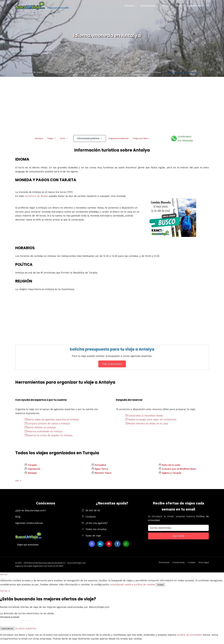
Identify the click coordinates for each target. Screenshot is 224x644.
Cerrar (5, 591)
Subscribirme (7, 629)
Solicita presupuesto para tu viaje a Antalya (112, 349)
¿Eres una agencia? (97, 523)
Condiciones (178, 562)
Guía (62, 138)
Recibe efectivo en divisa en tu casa (147, 424)
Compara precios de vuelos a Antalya (47, 424)
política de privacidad (189, 635)
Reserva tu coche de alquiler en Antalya (49, 435)
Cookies (192, 562)
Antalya (39, 138)
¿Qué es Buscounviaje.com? (31, 510)
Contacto (91, 517)
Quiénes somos (196, 6)
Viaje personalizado (118, 138)
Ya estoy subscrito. (26, 628)
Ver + (18, 481)
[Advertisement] (112, 105)
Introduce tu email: (10, 617)
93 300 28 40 (93, 510)
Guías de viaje (148, 6)
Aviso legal (204, 562)
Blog (179, 6)
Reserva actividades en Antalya (44, 431)
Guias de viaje (93, 536)
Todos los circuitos (96, 529)
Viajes (50, 138)
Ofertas (166, 6)
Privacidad (164, 562)
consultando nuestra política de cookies (133, 585)
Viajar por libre (140, 138)
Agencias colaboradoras (29, 523)
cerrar (4, 574)
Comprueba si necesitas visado (144, 416)
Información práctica (88, 138)
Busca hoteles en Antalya (40, 427)
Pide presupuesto (112, 364)
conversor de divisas (37, 196)
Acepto (161, 585)
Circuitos (129, 6)
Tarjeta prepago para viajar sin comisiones (151, 420)
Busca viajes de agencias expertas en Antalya (52, 420)
